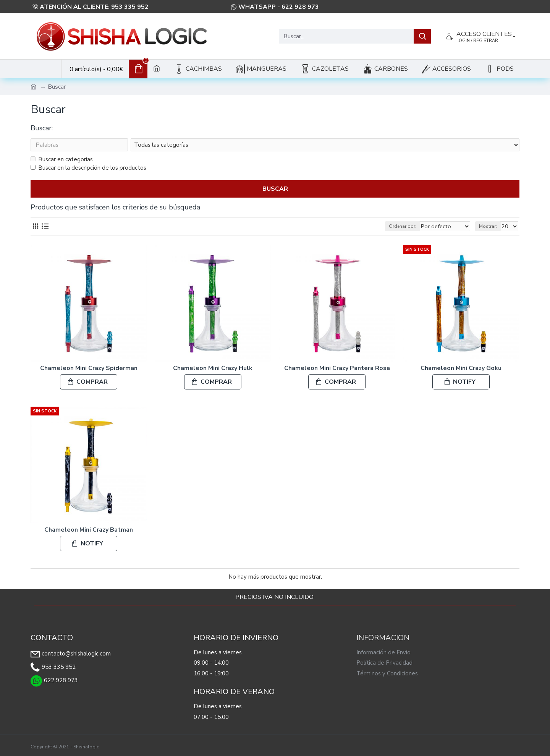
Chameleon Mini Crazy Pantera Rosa (337, 368)
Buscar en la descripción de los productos (88, 168)
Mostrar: (490, 226)
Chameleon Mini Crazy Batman (89, 530)
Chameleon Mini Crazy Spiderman (89, 368)
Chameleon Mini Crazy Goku (461, 368)
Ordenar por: (398, 226)
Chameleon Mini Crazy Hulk (213, 368)
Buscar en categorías (62, 159)
